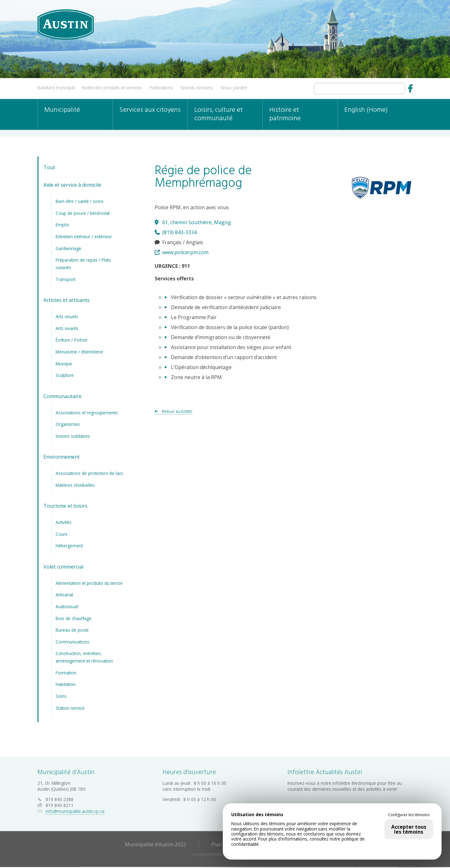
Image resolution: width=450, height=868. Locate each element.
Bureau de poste (72, 630)
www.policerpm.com (182, 252)
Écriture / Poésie (72, 340)
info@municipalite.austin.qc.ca (75, 809)
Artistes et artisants (67, 300)
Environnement (62, 457)
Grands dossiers (197, 88)
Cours (62, 534)
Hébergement (69, 546)
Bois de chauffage (74, 618)
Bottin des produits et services (112, 88)
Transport (65, 279)
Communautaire (62, 396)
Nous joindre (234, 88)
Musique (64, 364)
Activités (64, 522)
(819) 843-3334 (176, 232)
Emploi (62, 225)
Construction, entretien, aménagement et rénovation (84, 657)
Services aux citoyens (150, 110)
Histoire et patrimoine (285, 114)
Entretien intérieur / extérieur (84, 237)
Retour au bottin (173, 411)
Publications (161, 88)
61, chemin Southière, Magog (193, 222)
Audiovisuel (67, 607)
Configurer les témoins (409, 815)
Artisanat (64, 595)
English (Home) (366, 110)
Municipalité (62, 110)
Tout (49, 167)
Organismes (68, 424)
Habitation (66, 684)
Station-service (70, 708)
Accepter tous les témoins (409, 829)
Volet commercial (63, 567)
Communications (72, 642)
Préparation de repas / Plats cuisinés (83, 264)
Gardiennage (68, 248)
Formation (66, 673)
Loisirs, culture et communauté (219, 114)
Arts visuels (67, 316)
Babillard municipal (56, 88)
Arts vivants (67, 328)
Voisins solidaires (73, 436)
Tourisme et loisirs (65, 506)
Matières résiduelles (75, 485)
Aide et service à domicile (72, 185)
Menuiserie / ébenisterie (79, 352)
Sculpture (65, 375)
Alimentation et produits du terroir (89, 583)
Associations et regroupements (87, 413)
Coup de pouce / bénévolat (83, 213)
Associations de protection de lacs (89, 473)
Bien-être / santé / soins (80, 201)
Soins (61, 696)
